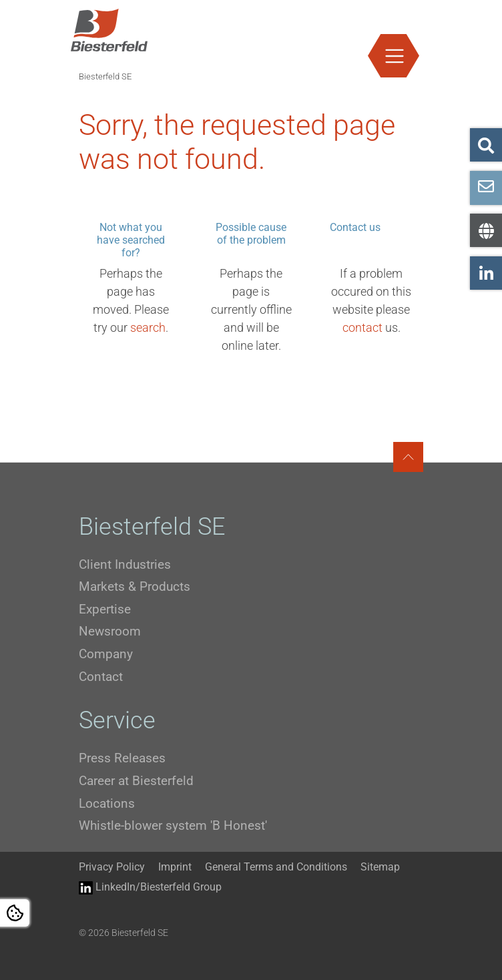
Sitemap (380, 867)
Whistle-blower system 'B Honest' (173, 825)
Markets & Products (135, 586)
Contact (101, 677)
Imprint (175, 867)
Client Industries (125, 564)
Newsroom (110, 631)
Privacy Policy (112, 867)
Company (106, 654)
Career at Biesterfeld (136, 781)
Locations (107, 803)
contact (362, 327)
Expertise (105, 609)
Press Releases (122, 758)
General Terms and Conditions (276, 867)
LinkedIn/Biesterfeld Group (150, 888)
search (148, 327)
